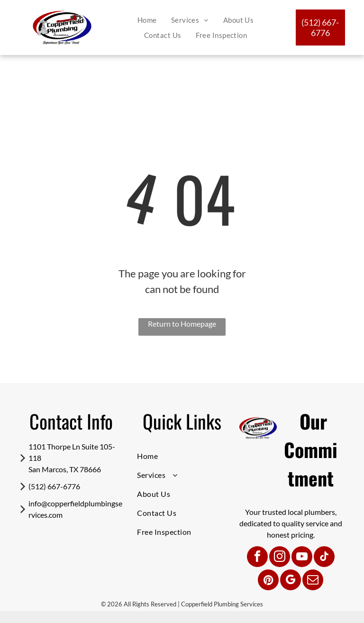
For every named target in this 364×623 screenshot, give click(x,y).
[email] (313, 581)
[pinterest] (268, 581)
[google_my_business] (291, 581)
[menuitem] (147, 20)
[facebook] (257, 558)
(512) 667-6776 (54, 486)
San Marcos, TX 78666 (65, 469)
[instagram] (280, 558)
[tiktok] (324, 558)
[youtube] (302, 558)
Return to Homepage (182, 324)
